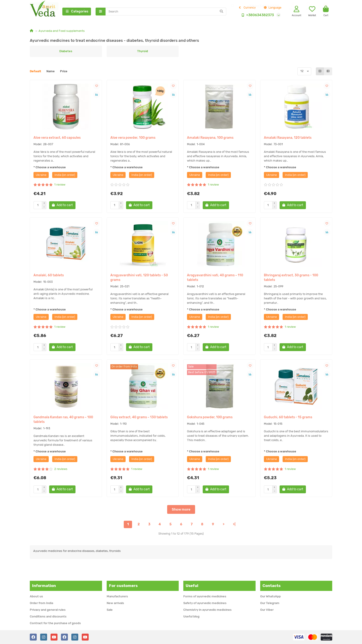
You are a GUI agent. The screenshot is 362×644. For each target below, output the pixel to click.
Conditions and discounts (48, 616)
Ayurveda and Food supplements (62, 32)
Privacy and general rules (48, 610)
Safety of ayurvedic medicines (205, 603)
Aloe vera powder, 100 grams (133, 138)
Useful (192, 586)
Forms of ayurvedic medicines (205, 596)
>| (234, 525)
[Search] (166, 12)
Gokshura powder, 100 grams (210, 418)
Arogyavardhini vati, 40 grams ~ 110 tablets (215, 278)
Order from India (41, 603)
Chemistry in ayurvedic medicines (207, 610)
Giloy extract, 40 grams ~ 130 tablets (139, 418)
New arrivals (115, 603)
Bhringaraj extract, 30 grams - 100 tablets (291, 278)
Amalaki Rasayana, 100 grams (210, 138)
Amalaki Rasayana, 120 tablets (288, 138)
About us (36, 596)
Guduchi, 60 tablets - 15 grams (288, 418)
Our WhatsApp (270, 596)
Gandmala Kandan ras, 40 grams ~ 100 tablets (63, 420)
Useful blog (191, 616)
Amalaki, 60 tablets (49, 276)
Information (44, 586)
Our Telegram (270, 603)
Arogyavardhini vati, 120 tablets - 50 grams (139, 278)
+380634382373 (257, 15)
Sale (110, 610)
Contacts (271, 586)
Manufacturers (117, 596)
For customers (123, 586)
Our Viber (267, 610)
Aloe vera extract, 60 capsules (57, 138)
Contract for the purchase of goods (55, 623)
